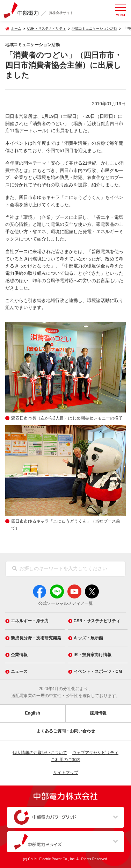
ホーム (16, 28)
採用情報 (98, 713)
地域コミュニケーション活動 (94, 28)
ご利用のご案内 (66, 760)
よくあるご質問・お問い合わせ (66, 731)
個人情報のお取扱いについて (40, 753)
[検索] (15, 569)
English (33, 713)
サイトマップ (66, 773)
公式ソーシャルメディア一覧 (66, 603)
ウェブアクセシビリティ (95, 753)
